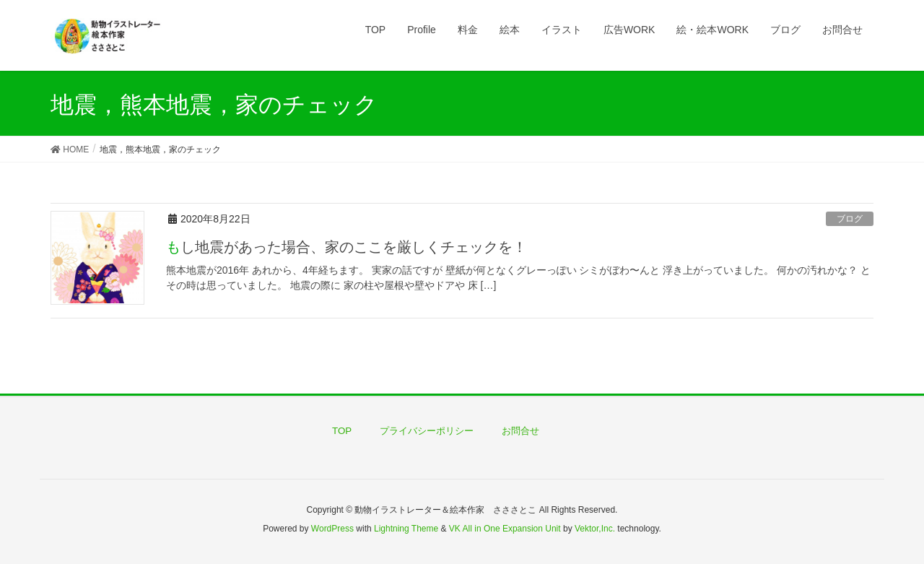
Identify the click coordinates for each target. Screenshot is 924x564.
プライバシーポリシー (427, 431)
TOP (342, 431)
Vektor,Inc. (595, 529)
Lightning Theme (406, 529)
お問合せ (520, 431)
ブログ (850, 219)
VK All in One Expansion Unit (505, 529)
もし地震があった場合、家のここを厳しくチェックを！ (346, 247)
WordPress (332, 529)
